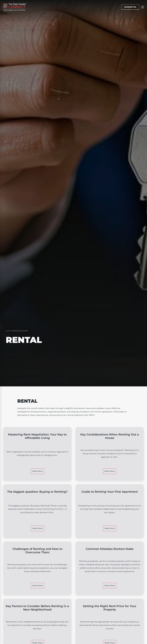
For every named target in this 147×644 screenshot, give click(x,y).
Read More (37, 471)
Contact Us (130, 7)
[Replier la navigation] (143, 7)
